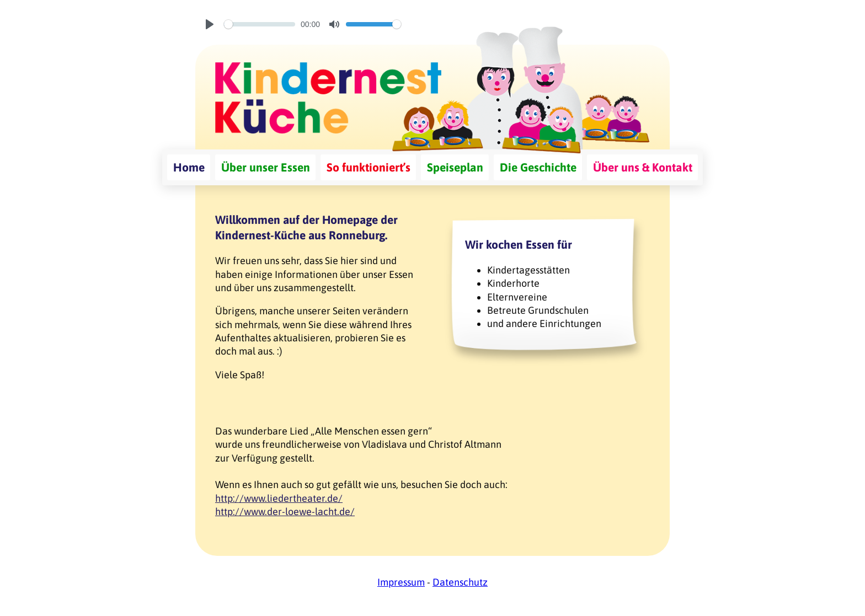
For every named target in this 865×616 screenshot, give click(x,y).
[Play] (210, 24)
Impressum (401, 582)
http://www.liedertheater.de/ (279, 498)
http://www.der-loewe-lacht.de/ (285, 511)
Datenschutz (460, 582)
